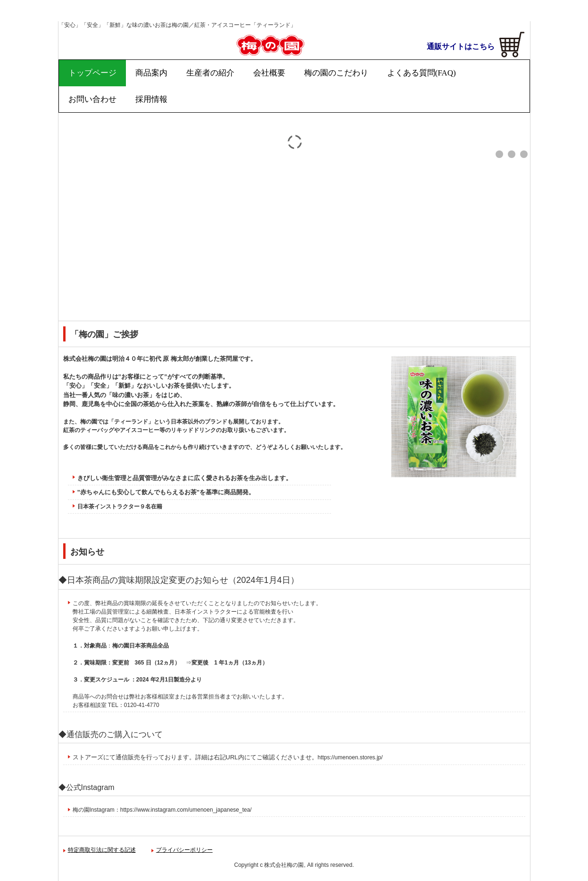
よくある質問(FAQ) (422, 73)
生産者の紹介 (210, 73)
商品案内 (151, 73)
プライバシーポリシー (184, 850)
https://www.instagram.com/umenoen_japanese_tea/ (186, 810)
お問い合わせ (92, 99)
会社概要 (269, 73)
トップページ (92, 73)
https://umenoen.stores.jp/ (350, 757)
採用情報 (151, 99)
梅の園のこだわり (336, 73)
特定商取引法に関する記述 (102, 850)
